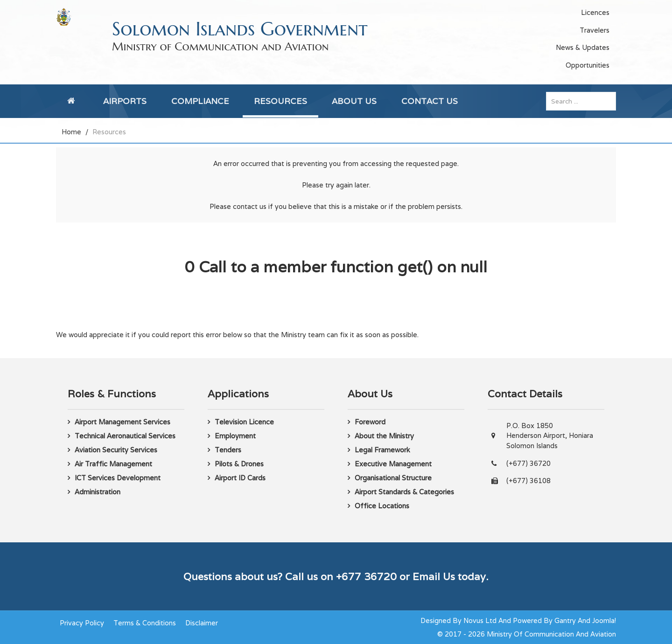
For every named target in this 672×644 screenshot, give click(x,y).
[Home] (73, 101)
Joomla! (604, 620)
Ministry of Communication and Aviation (220, 47)
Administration (98, 492)
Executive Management (393, 464)
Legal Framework (382, 450)
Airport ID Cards (240, 478)
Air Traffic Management (113, 464)
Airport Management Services (122, 422)
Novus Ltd (480, 620)
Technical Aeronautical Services (125, 436)
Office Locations (382, 506)
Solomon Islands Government (240, 29)
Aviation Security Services (116, 450)
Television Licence (244, 422)
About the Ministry (384, 436)
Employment (235, 436)
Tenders (228, 450)
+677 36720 (366, 576)
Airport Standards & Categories (404, 492)
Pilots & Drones (239, 464)
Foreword (370, 422)
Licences (595, 12)
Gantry (565, 620)
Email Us (434, 576)
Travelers (595, 30)
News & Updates (583, 47)
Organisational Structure (393, 478)
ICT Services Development (118, 478)
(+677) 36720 (528, 463)
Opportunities (588, 65)
